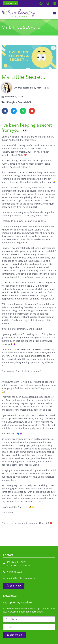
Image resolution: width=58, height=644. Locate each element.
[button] (55, 13)
